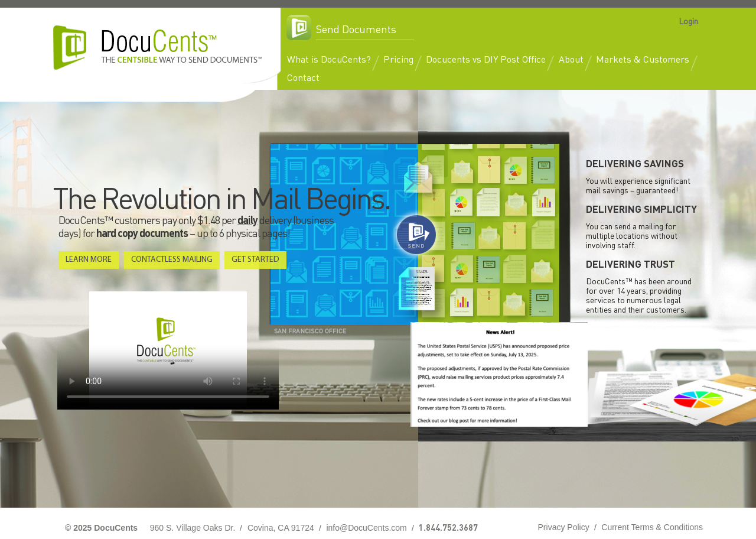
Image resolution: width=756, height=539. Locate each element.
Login (688, 21)
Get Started (255, 260)
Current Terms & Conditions (652, 527)
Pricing (398, 59)
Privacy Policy (564, 527)
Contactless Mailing (172, 260)
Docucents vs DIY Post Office (486, 59)
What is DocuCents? (329, 59)
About (571, 59)
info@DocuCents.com (366, 528)
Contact (303, 77)
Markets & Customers (643, 59)
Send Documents (356, 29)
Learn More (89, 260)
